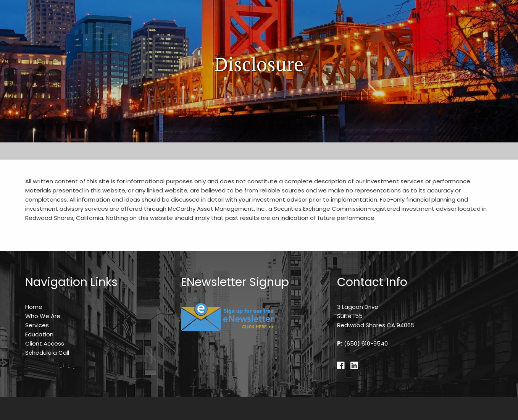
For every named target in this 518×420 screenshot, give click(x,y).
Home (34, 307)
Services (37, 325)
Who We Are (43, 316)
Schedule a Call (47, 353)
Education (39, 334)
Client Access (45, 343)
